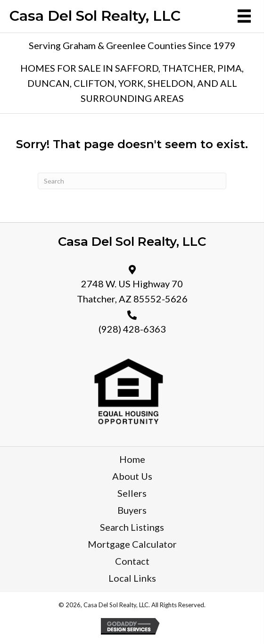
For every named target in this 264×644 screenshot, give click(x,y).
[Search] (132, 181)
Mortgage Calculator (132, 544)
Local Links (132, 578)
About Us (132, 476)
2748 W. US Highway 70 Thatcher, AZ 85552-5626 (132, 291)
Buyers (132, 510)
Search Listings (132, 527)
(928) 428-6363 (132, 329)
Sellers (132, 493)
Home (132, 459)
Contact (132, 561)
